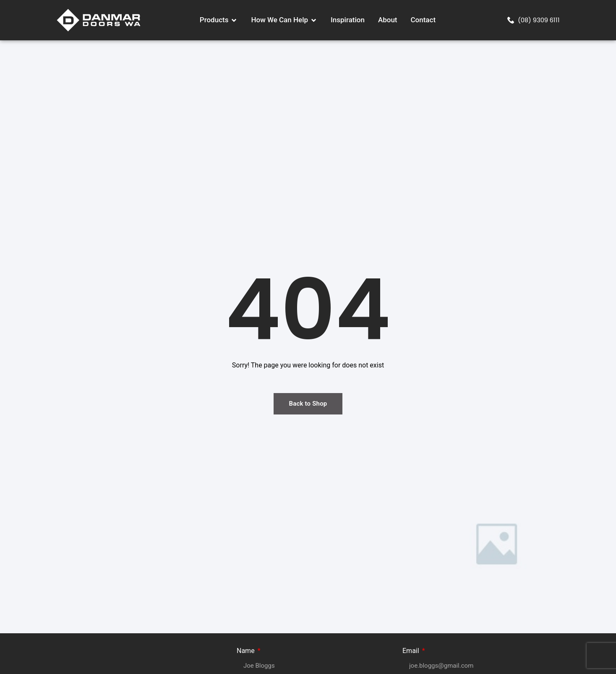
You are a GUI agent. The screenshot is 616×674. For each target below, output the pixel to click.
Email (412, 651)
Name (247, 651)
